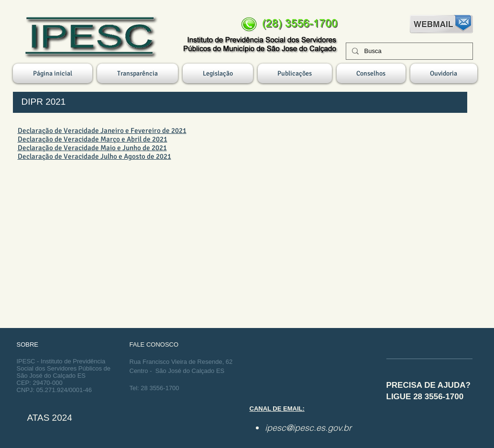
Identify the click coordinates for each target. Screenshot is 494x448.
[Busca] (408, 51)
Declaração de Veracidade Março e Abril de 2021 (93, 139)
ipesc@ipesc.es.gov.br (308, 428)
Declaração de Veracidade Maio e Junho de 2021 (92, 148)
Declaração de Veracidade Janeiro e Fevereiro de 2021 (102, 131)
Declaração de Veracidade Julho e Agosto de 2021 (94, 156)
